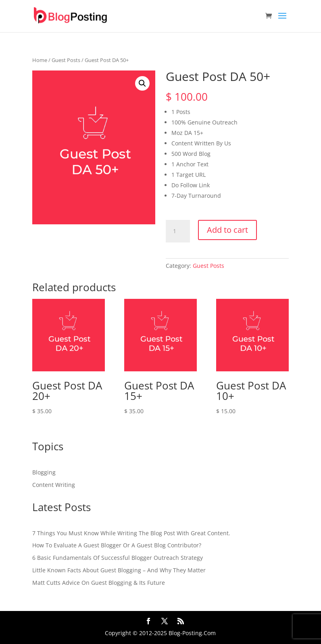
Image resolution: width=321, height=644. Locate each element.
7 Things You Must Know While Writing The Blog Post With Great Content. (131, 533)
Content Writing (54, 485)
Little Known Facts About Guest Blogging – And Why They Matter (119, 570)
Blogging (44, 472)
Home (40, 60)
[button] (142, 83)
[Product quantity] (178, 231)
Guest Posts (66, 60)
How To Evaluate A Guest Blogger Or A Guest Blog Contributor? (117, 545)
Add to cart (227, 230)
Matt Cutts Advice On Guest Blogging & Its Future (99, 583)
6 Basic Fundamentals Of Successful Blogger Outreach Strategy (118, 558)
